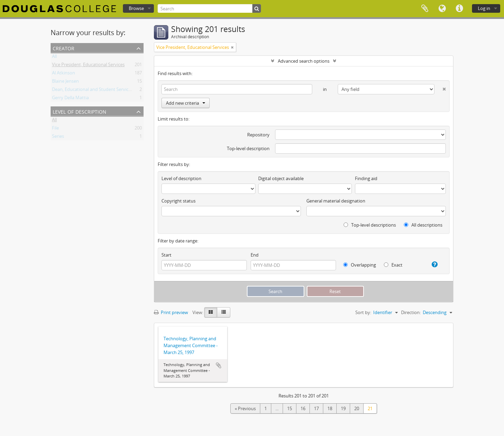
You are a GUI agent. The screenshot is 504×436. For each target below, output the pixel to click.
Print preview (171, 312)
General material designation (336, 201)
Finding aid (366, 178)
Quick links (459, 9)
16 (303, 408)
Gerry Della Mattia (70, 99)
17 (316, 408)
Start (166, 255)
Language (442, 9)
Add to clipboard (219, 365)
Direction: (411, 312)
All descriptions (423, 225)
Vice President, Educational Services (88, 66)
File (55, 129)
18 (330, 408)
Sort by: (363, 312)
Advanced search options (304, 61)
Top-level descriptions (370, 225)
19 (343, 408)
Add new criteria (186, 103)
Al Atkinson (64, 74)
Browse (136, 8)
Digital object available (281, 178)
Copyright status (178, 201)
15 (290, 408)
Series (58, 137)
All (54, 58)
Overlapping (360, 265)
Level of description (80, 111)
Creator (64, 48)
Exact (393, 265)
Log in (484, 8)
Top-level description (248, 148)
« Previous (245, 408)
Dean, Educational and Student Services (92, 91)
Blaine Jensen (65, 82)
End (255, 255)
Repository (258, 135)
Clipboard (425, 9)
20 (357, 408)
